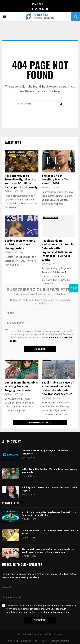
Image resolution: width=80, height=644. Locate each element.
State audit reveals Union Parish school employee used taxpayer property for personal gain (48, 551)
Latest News (13, 142)
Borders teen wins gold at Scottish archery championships (20, 245)
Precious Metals (50, 218)
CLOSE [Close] (74, 288)
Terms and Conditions (59, 641)
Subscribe (40, 620)
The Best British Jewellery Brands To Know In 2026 (55, 180)
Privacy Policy (40, 641)
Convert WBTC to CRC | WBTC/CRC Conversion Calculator (45, 452)
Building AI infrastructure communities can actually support (49, 489)
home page (60, 86)
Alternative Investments (16, 153)
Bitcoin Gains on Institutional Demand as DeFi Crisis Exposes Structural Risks (49, 514)
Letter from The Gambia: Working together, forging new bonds (21, 387)
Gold (9, 218)
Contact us (13, 641)
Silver (46, 153)
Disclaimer (26, 641)
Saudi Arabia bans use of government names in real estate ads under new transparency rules (58, 388)
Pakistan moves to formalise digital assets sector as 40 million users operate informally (21, 182)
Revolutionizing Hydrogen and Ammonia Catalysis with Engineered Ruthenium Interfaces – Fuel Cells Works (58, 250)
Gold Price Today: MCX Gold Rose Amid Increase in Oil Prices (50, 532)
